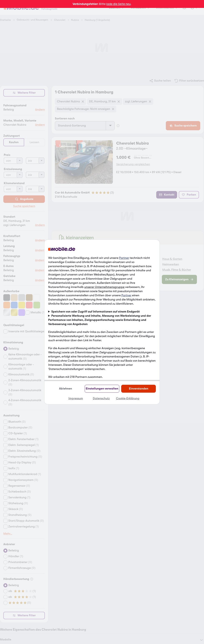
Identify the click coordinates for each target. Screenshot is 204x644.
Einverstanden (139, 389)
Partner (124, 258)
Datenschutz (101, 398)
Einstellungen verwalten (102, 389)
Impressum (76, 398)
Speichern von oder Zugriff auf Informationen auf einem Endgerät (96, 312)
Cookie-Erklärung (128, 398)
